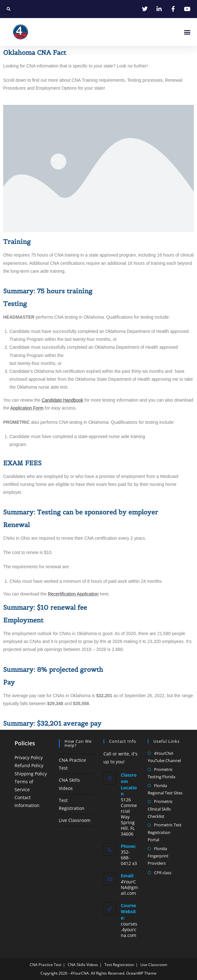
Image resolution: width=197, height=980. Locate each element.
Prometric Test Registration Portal (165, 832)
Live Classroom (75, 820)
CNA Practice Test (46, 965)
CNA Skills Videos (83, 965)
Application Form (27, 408)
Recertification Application (73, 594)
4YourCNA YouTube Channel (164, 757)
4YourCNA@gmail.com (129, 887)
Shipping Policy (31, 774)
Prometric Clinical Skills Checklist (160, 809)
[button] (9, 9)
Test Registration (119, 965)
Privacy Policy (29, 757)
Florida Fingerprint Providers (158, 856)
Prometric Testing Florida (161, 773)
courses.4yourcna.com (129, 929)
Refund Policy (29, 765)
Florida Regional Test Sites (165, 789)
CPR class (163, 873)
